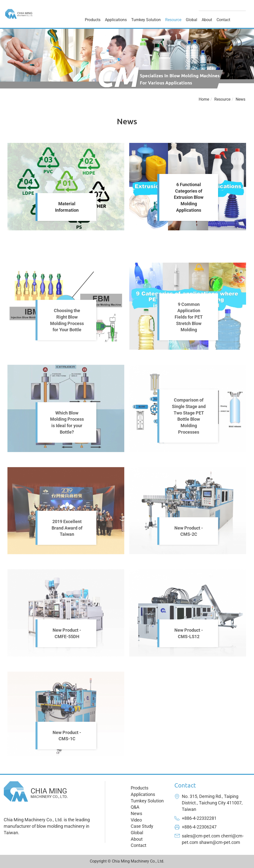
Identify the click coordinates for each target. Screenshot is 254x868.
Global (191, 20)
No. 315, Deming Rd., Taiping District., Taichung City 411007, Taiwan (212, 803)
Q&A (135, 807)
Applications (116, 20)
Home (204, 99)
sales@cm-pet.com (201, 836)
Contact (223, 20)
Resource (173, 20)
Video (136, 820)
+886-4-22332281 (199, 818)
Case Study (142, 826)
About (207, 20)
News (240, 99)
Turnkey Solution (146, 20)
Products (93, 20)
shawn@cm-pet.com (220, 842)
